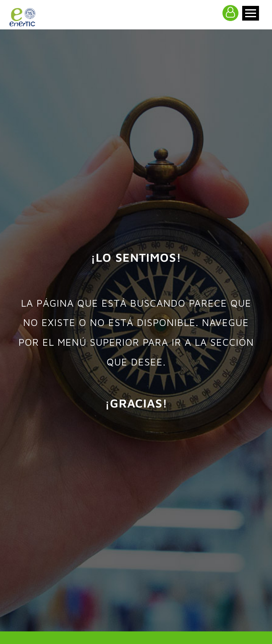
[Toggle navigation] (251, 13)
